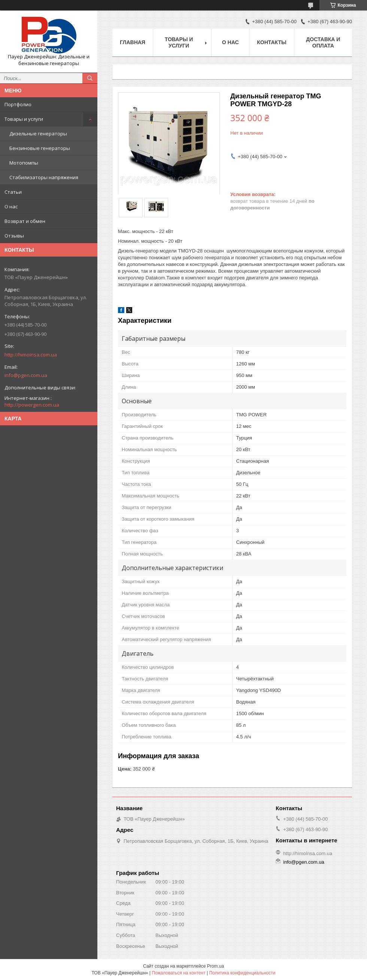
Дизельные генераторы (38, 134)
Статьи (13, 192)
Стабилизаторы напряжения (44, 177)
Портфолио (18, 104)
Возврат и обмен (25, 221)
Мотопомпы (24, 163)
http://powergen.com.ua (32, 405)
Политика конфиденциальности (242, 973)
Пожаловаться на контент (178, 973)
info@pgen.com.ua (26, 375)
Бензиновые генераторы (40, 148)
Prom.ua (216, 966)
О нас (11, 206)
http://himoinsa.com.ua (31, 355)
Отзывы (14, 236)
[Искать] (90, 78)
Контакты (272, 42)
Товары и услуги (24, 119)
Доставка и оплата (323, 42)
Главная (133, 42)
